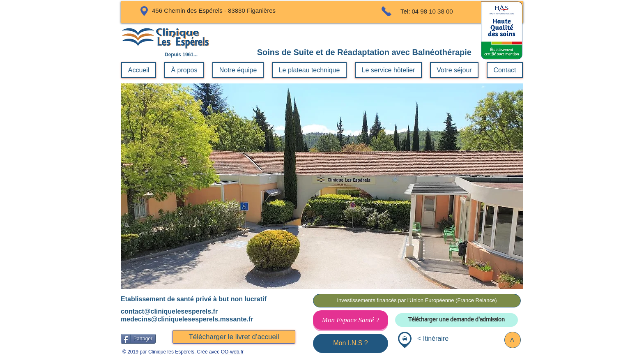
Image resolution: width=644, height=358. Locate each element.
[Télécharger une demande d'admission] (457, 320)
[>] (513, 340)
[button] (322, 186)
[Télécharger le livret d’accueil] (234, 337)
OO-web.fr (232, 352)
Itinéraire (436, 338)
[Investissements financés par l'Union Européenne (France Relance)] (417, 301)
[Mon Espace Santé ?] (351, 320)
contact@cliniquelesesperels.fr (169, 311)
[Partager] (138, 339)
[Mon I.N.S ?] (351, 343)
